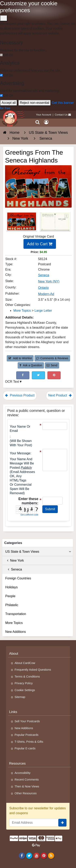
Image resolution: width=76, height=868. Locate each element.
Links (13, 712)
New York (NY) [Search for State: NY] (49, 281)
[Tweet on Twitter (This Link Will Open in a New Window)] (38, 375)
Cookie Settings (25, 690)
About (14, 654)
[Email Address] (34, 823)
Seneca (14, 569)
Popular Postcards (27, 735)
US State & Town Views (38, 552)
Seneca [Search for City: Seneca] (44, 275)
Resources (17, 763)
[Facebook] (22, 855)
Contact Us (61, 115)
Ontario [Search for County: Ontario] (43, 288)
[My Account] (46, 122)
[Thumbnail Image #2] (55, 223)
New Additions (16, 632)
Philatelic (12, 605)
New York (14, 560)
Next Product (60, 395)
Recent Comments (27, 780)
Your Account (44, 115)
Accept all (9, 103)
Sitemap (20, 697)
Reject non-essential (35, 103)
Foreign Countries (18, 578)
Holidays (11, 587)
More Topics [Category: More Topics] (22, 311)
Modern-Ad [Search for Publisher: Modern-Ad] (46, 294)
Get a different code (29, 515)
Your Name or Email (20, 429)
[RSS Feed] (51, 855)
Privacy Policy (24, 683)
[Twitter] (29, 855)
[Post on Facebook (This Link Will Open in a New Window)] (23, 375)
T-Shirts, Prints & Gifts (29, 742)
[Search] (38, 122)
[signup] (62, 823)
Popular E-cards (25, 748)
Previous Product (20, 395)
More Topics (14, 623)
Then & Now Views (27, 786)
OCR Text (12, 382)
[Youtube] (36, 855)
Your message (20, 453)
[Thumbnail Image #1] (22, 223)
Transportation (16, 614)
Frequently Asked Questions (33, 670)
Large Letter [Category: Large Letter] (43, 311)
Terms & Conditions (27, 677)
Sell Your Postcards (27, 721)
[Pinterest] (44, 855)
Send (52, 365)
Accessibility (22, 773)
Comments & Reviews (52, 358)
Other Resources (26, 793)
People (10, 596)
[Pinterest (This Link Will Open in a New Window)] (54, 375)
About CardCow (25, 663)
